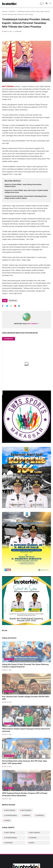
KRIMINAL (27, 815)
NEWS (8, 820)
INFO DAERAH (26, 810)
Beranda (5, 11)
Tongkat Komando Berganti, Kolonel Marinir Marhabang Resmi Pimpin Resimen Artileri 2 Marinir (26, 197)
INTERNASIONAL (11, 815)
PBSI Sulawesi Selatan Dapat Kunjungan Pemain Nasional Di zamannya (26, 730)
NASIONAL (12, 11)
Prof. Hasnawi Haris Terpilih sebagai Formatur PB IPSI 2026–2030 (26, 698)
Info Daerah (9, 659)
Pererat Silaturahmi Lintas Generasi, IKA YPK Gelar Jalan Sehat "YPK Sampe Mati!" (24, 762)
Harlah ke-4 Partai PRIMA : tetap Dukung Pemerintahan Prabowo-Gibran (23, 186)
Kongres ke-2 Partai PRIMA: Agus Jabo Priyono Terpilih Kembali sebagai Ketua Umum (26, 191)
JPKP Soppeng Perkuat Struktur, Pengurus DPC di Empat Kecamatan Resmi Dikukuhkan (25, 794)
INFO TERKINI (10, 810)
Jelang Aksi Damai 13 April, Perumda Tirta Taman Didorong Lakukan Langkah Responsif (25, 666)
